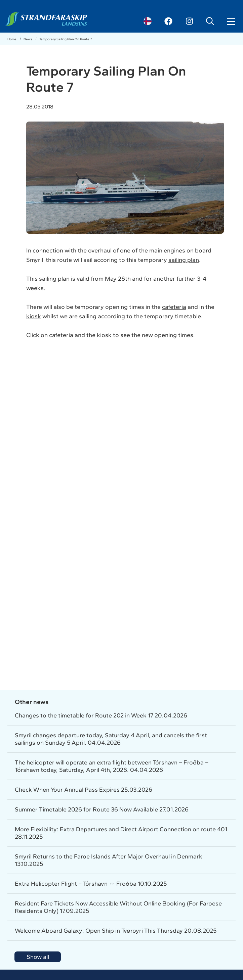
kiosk (34, 316)
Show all (38, 957)
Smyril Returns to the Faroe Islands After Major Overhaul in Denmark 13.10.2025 (109, 860)
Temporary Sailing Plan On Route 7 (66, 39)
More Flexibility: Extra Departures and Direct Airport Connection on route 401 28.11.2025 (121, 833)
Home (12, 39)
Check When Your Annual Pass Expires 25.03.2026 (84, 790)
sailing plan (184, 260)
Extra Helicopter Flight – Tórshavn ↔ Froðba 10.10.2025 (91, 884)
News (28, 39)
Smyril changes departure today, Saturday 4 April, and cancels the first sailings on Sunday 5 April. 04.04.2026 (111, 739)
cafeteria (174, 307)
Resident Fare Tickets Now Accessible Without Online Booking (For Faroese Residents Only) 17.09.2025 (118, 907)
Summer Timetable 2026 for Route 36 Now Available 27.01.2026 (102, 809)
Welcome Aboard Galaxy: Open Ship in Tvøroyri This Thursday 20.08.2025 (116, 931)
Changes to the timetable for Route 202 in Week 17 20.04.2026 (101, 715)
